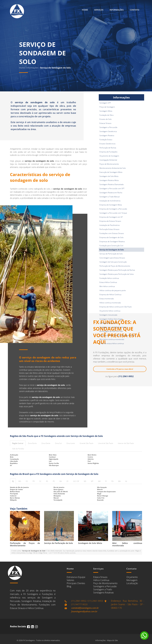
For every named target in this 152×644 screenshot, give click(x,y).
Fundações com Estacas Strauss (112, 233)
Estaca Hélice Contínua (108, 282)
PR (34, 481)
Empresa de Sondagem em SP (111, 217)
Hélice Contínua (101, 580)
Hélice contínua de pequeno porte (113, 290)
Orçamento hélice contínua (110, 311)
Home (85, 10)
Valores (70, 580)
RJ (13, 481)
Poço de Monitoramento (105, 583)
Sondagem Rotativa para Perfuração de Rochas (117, 270)
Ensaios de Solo (106, 119)
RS (47, 481)
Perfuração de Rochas (108, 148)
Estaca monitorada (107, 299)
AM (99, 481)
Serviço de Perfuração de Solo (111, 254)
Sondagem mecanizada (108, 315)
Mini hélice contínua (107, 286)
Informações (117, 10)
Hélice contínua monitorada (110, 303)
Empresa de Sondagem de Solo (111, 237)
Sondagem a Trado (103, 589)
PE (54, 481)
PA (112, 481)
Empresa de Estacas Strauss (110, 221)
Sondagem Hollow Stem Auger (111, 319)
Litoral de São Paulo (106, 443)
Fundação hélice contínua (109, 278)
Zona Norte (32, 443)
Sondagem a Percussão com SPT (112, 188)
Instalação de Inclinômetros (110, 201)
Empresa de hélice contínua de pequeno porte (117, 335)
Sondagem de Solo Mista (109, 176)
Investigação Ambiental (108, 160)
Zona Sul (58, 443)
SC (40, 481)
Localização (132, 583)
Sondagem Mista (106, 111)
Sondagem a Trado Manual (110, 197)
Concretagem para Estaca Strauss (112, 258)
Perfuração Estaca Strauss (109, 229)
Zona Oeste (46, 443)
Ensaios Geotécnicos (107, 144)
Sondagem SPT (105, 103)
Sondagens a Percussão (105, 586)
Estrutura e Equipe (76, 577)
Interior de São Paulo (126, 443)
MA (119, 481)
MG (20, 481)
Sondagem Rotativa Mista (109, 180)
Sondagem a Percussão (108, 127)
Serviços (99, 10)
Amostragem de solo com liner (111, 331)
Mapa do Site (112, 640)
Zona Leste (71, 443)
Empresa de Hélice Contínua (110, 295)
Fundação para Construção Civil (111, 246)
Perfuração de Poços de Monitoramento (115, 266)
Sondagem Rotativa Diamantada (111, 184)
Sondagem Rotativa (107, 135)
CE (67, 481)
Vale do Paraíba (18, 449)
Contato (135, 10)
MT (92, 481)
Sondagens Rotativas (103, 593)
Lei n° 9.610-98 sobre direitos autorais (62, 553)
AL (126, 481)
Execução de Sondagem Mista (111, 172)
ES (27, 481)
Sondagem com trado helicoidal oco (113, 327)
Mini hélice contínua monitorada (112, 339)
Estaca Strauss (100, 577)
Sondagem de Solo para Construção (113, 262)
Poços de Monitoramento (109, 164)
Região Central (18, 443)
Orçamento (132, 577)
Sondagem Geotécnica (108, 131)
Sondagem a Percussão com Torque (113, 213)
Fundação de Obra (106, 115)
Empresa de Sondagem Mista (111, 205)
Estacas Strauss (105, 123)
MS (85, 481)
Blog (69, 586)
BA (61, 481)
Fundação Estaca (106, 140)
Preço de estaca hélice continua (112, 343)
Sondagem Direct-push (108, 323)
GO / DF (76, 481)
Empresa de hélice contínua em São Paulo (116, 307)
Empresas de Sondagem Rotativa (112, 241)
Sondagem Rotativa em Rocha (111, 193)
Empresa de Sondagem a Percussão (113, 209)
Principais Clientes (76, 583)
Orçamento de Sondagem (109, 156)
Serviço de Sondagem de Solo (112, 250)
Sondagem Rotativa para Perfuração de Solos (117, 274)
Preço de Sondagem (107, 107)
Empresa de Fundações (108, 152)
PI (106, 481)
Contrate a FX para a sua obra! (120, 369)
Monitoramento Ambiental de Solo (113, 168)
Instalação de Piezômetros (110, 225)
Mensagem (132, 580)
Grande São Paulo (86, 443)
